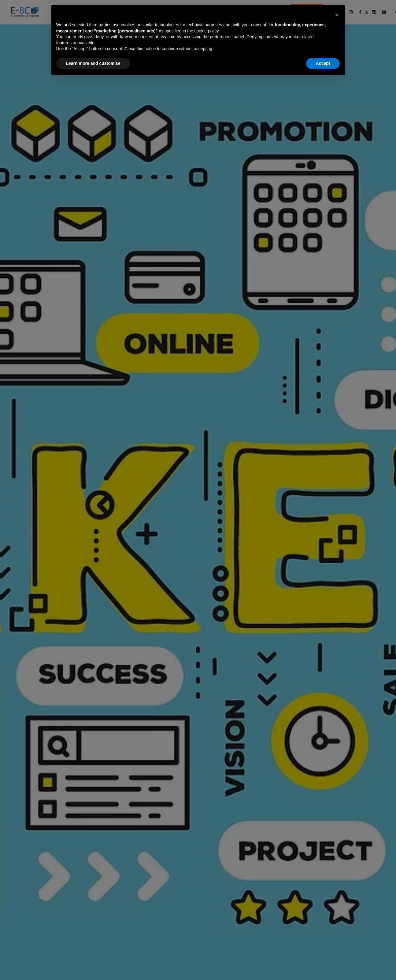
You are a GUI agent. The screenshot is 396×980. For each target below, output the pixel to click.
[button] (337, 15)
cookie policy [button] (207, 31)
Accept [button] (323, 63)
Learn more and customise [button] (93, 63)
